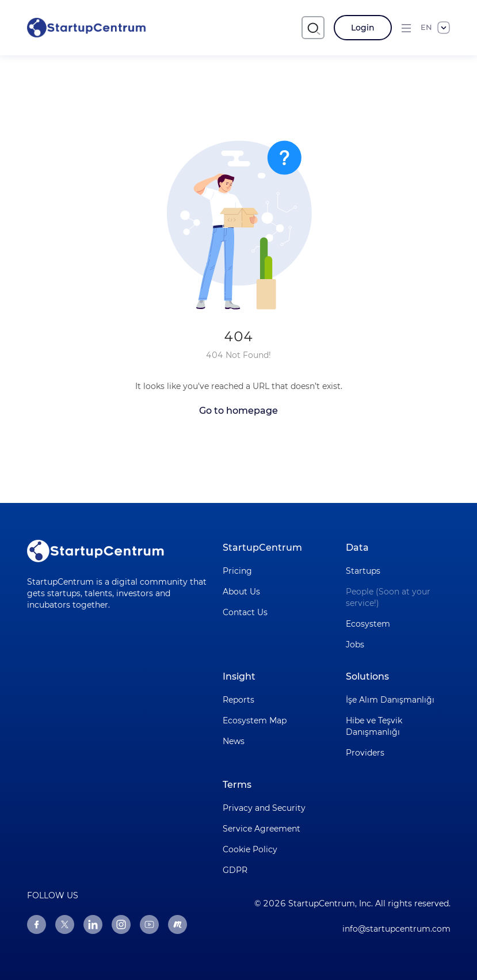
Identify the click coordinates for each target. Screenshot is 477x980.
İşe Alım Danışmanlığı (390, 700)
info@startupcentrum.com (396, 929)
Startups (363, 571)
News (234, 741)
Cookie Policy (250, 849)
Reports (238, 700)
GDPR (235, 870)
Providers (365, 753)
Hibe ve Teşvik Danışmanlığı (374, 726)
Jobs (355, 645)
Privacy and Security (264, 808)
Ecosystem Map (255, 720)
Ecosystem (368, 624)
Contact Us (245, 612)
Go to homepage (238, 411)
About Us (241, 592)
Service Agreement (262, 829)
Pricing (237, 571)
